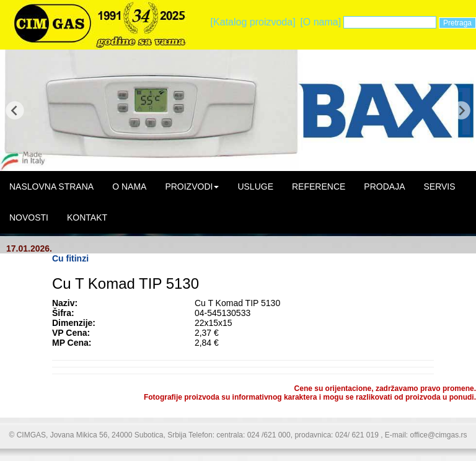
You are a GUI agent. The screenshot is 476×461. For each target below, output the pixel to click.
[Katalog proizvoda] (253, 22)
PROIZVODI (192, 187)
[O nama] (320, 22)
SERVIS (439, 187)
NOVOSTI (29, 217)
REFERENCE (319, 187)
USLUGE (255, 187)
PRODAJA (384, 187)
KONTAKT (87, 217)
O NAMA (129, 187)
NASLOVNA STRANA (51, 187)
